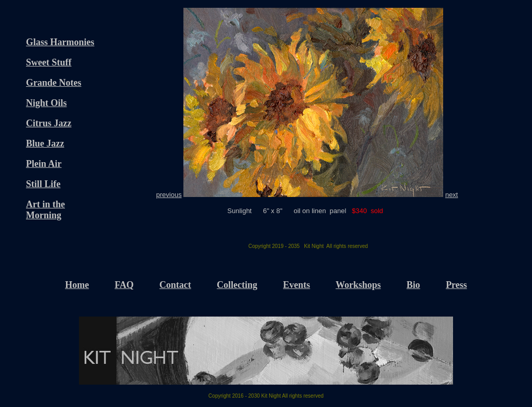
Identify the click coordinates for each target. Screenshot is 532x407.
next (452, 195)
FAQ (124, 285)
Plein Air (44, 164)
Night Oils (46, 103)
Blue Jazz (45, 143)
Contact (175, 285)
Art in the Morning (45, 210)
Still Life (43, 184)
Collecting (237, 285)
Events (297, 285)
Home (77, 285)
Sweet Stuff (49, 62)
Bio (414, 285)
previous (169, 195)
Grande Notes (54, 83)
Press (456, 285)
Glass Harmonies (60, 42)
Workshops (358, 285)
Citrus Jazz (49, 123)
